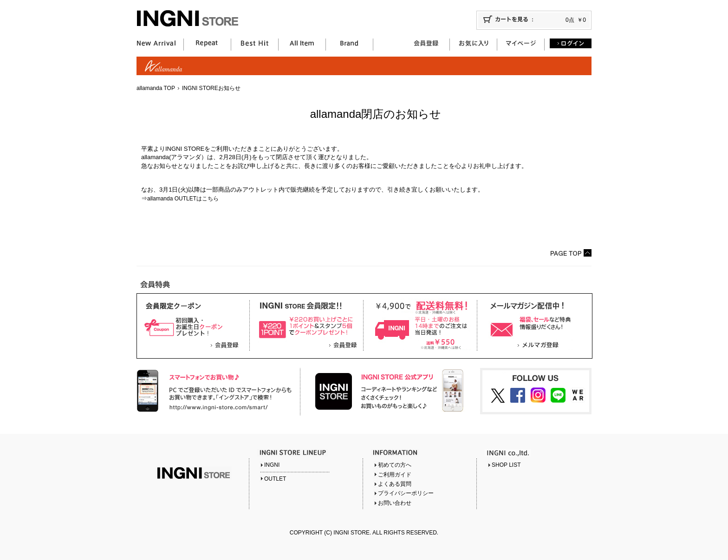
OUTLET (275, 479)
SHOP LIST (506, 465)
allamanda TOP (156, 88)
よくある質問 (395, 484)
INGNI (272, 465)
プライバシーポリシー (406, 493)
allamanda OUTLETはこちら (183, 199)
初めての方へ (395, 465)
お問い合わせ (395, 503)
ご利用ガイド (395, 475)
